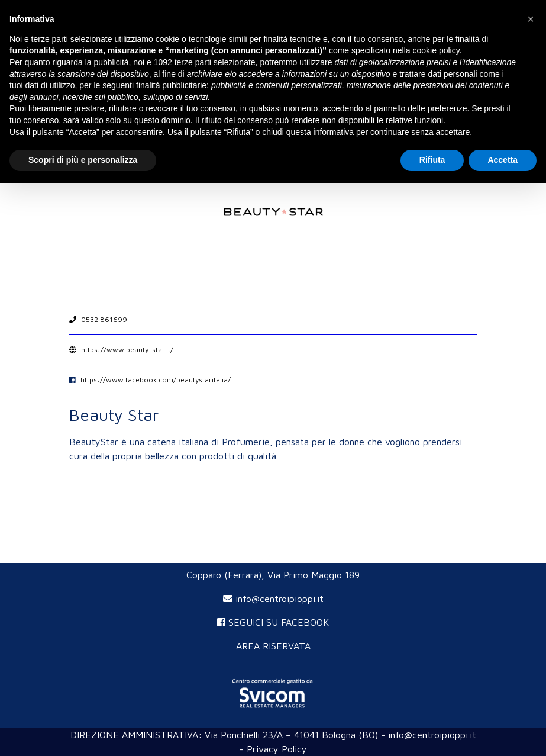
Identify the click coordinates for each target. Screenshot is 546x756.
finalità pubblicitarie (171, 85)
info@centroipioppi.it (273, 599)
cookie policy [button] (436, 50)
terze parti (193, 62)
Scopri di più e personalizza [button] (83, 160)
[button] (531, 19)
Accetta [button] (503, 160)
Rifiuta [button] (432, 160)
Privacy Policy (277, 749)
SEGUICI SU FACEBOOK (273, 622)
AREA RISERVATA (273, 646)
